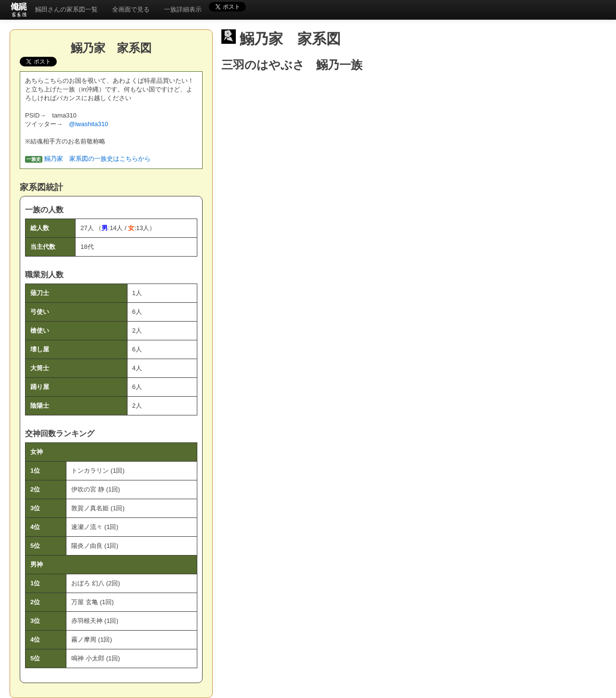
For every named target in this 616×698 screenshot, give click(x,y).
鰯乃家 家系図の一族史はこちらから (97, 159)
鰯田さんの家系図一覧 (66, 9)
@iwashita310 (89, 124)
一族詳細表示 (183, 9)
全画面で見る (131, 9)
